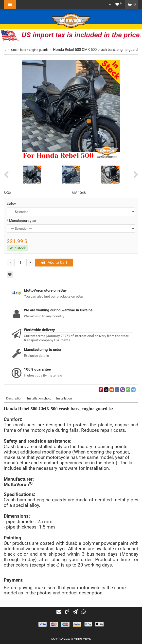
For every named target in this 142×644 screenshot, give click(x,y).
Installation (64, 398)
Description (14, 398)
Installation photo (39, 398)
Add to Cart (54, 262)
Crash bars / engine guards (30, 50)
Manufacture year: (23, 221)
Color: (11, 204)
